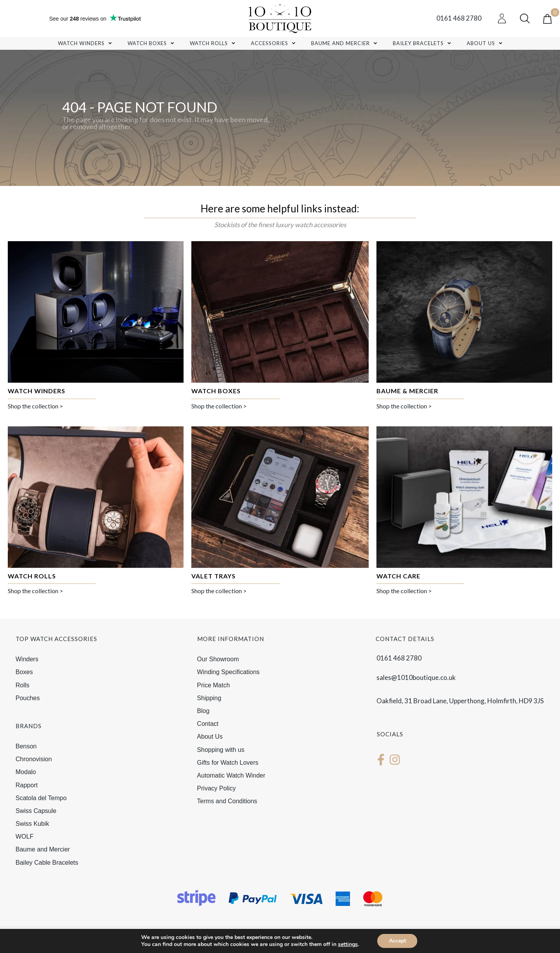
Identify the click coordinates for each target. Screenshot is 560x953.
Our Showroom (218, 659)
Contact (208, 724)
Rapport (27, 785)
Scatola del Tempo (41, 798)
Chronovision (34, 759)
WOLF (24, 837)
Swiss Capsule (36, 811)
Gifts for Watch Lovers (228, 763)
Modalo (26, 772)
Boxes (24, 672)
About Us (210, 737)
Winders (27, 659)
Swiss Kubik (32, 824)
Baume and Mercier (43, 849)
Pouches (28, 698)
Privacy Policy (217, 788)
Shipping (209, 698)
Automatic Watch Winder (231, 775)
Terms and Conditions (227, 801)
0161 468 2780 (459, 18)
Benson (26, 746)
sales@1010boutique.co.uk (416, 677)
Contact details (405, 639)
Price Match (213, 685)
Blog (203, 711)
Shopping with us (221, 750)
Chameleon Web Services (287, 944)
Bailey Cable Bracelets (47, 863)
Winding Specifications (228, 672)
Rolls (23, 685)
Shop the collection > (35, 406)
